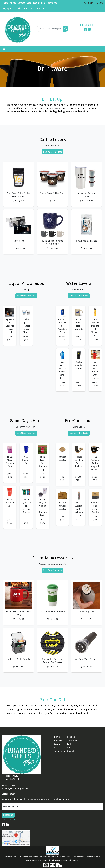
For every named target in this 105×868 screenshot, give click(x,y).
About (13, 3)
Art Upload (52, 3)
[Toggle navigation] (4, 49)
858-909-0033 (87, 25)
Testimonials (39, 3)
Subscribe (8, 815)
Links (70, 744)
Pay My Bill (8, 9)
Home (5, 3)
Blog (29, 3)
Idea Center (36, 9)
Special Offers (21, 9)
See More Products (53, 152)
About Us (58, 741)
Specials (71, 737)
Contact (21, 3)
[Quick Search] (50, 29)
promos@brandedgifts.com (15, 789)
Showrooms (72, 741)
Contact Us (58, 746)
